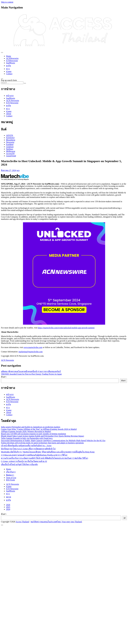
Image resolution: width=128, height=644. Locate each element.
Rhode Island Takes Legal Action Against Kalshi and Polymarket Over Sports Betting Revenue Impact (43, 436)
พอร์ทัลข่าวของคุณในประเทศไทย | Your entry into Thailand (56, 522)
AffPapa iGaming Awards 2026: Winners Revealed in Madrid (26, 431)
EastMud (10, 144)
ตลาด (9, 497)
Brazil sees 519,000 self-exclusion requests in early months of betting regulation (33, 434)
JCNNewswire (12, 61)
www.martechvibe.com (33, 347)
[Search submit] (25, 83)
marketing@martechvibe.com (31, 352)
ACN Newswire (13, 101)
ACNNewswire (12, 58)
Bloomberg (11, 140)
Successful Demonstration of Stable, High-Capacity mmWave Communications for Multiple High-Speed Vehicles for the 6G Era (53, 441)
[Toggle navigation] (2, 52)
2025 (8, 507)
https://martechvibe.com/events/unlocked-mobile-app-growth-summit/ (66, 328)
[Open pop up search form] (2, 79)
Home (9, 56)
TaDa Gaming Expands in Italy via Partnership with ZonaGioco (27, 438)
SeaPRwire (11, 63)
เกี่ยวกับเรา (11, 472)
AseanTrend (11, 156)
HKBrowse (11, 151)
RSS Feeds (10, 480)
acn (18, 170)
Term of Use (11, 478)
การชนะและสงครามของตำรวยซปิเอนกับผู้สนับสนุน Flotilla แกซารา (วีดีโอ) (34, 455)
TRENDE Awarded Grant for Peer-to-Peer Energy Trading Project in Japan (31, 374)
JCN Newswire (12, 103)
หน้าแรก (10, 96)
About (9, 114)
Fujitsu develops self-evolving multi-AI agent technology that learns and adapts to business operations (42, 443)
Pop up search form (9, 80)
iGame (9, 71)
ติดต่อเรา (10, 475)
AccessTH (10, 154)
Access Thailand (22, 522)
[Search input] (12, 83)
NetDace (10, 149)
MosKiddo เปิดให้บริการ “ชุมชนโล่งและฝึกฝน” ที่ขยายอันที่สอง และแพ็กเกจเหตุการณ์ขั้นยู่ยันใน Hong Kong (48, 452)
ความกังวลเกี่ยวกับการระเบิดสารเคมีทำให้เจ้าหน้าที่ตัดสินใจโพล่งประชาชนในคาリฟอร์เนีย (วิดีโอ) (45, 458)
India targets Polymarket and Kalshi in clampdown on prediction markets (31, 427)
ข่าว (8, 69)
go (125, 518)
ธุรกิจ (8, 66)
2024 (8, 509)
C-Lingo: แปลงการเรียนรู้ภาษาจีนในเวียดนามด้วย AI (24, 461)
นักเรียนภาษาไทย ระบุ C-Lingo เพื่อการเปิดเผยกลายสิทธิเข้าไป (28, 449)
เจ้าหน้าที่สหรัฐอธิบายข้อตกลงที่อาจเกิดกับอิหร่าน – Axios (26, 446)
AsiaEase (10, 147)
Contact (9, 74)
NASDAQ (10, 138)
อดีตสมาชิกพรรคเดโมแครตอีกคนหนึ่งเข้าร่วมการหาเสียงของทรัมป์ (31, 371)
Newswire (10, 142)
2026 (8, 505)
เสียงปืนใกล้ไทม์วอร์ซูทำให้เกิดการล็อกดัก (19, 464)
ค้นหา (4, 377)
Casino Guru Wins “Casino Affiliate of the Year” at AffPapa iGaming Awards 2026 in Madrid (39, 429)
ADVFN (10, 135)
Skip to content (7, 2)
